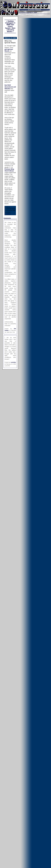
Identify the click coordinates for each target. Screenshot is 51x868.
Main (14, 28)
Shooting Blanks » (11, 31)
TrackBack (8, 214)
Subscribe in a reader (35, 6)
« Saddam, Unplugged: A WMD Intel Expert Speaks (10, 25)
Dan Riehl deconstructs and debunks (10, 87)
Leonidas (13, 362)
